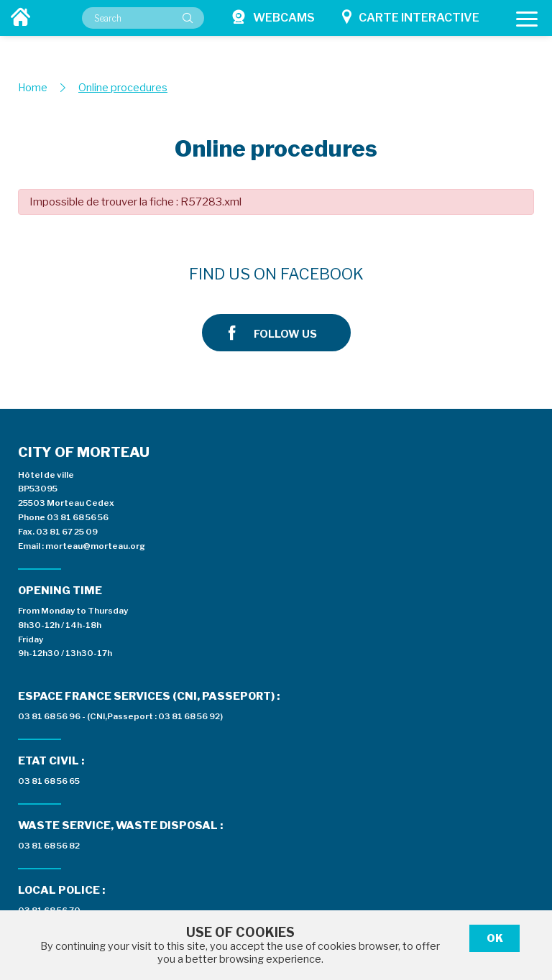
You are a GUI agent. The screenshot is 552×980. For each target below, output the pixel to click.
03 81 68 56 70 (307, 597)
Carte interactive (411, 17)
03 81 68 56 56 (78, 437)
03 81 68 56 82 (307, 533)
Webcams (273, 17)
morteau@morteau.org (95, 466)
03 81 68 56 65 (307, 468)
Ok (495, 938)
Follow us (445, 274)
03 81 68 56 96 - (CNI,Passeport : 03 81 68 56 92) (378, 404)
